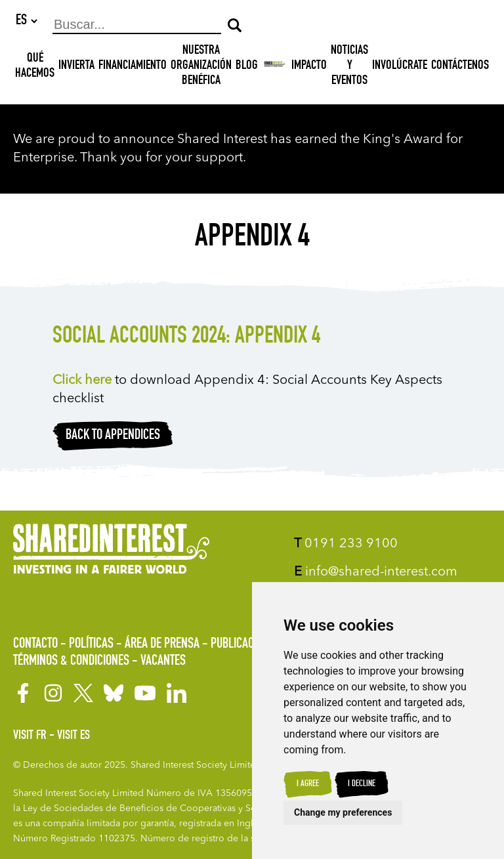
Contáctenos (460, 67)
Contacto (35, 644)
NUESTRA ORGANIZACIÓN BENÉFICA (201, 67)
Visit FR (30, 736)
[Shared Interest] (275, 67)
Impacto (309, 67)
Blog (247, 67)
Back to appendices (113, 436)
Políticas (91, 644)
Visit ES (73, 736)
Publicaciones (245, 644)
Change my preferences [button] (343, 812)
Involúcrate (400, 67)
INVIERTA (76, 67)
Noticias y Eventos (349, 67)
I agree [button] (308, 784)
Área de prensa (162, 644)
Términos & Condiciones (71, 661)
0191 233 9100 (346, 544)
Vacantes (163, 661)
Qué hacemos (35, 67)
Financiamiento (133, 67)
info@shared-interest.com (376, 572)
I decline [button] (362, 784)
